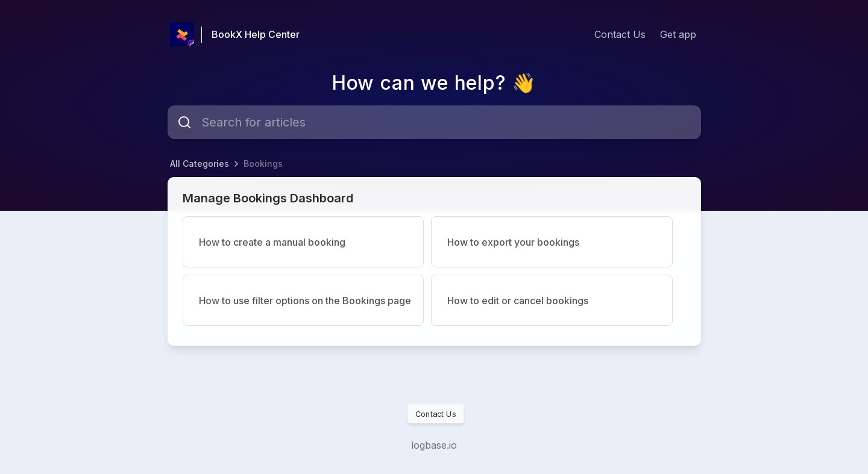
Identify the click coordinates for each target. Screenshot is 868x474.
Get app (678, 34)
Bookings (263, 164)
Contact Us (620, 34)
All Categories (200, 164)
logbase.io (434, 445)
